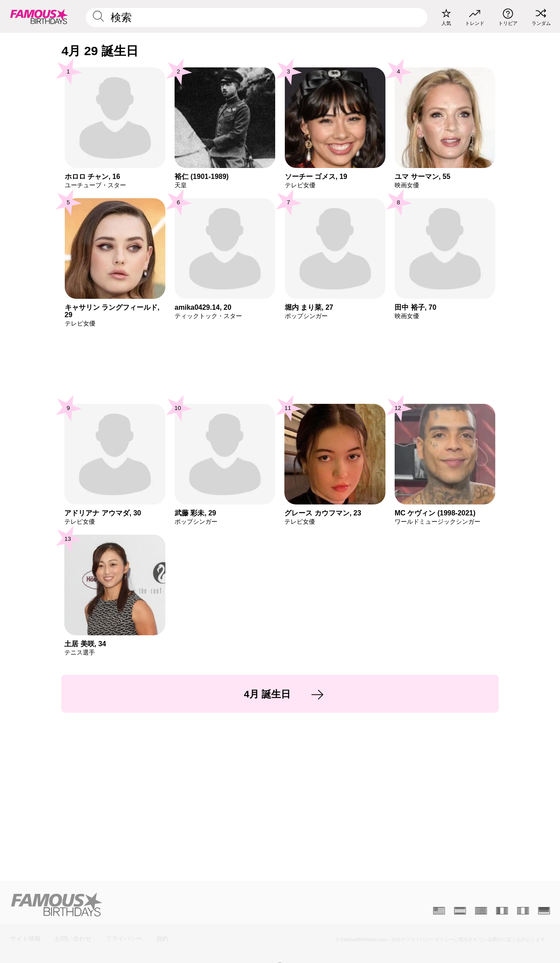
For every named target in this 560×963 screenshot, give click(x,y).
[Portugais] (481, 911)
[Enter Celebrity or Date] (257, 18)
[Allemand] (544, 911)
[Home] (143, 904)
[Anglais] (439, 911)
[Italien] (523, 911)
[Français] (502, 911)
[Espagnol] (460, 911)
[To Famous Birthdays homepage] (39, 16)
